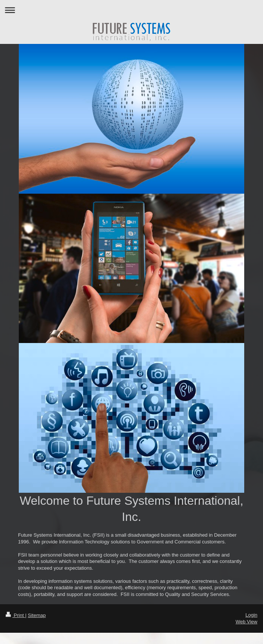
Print (15, 615)
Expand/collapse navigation (131, 10)
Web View (246, 622)
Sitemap (37, 615)
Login (251, 615)
